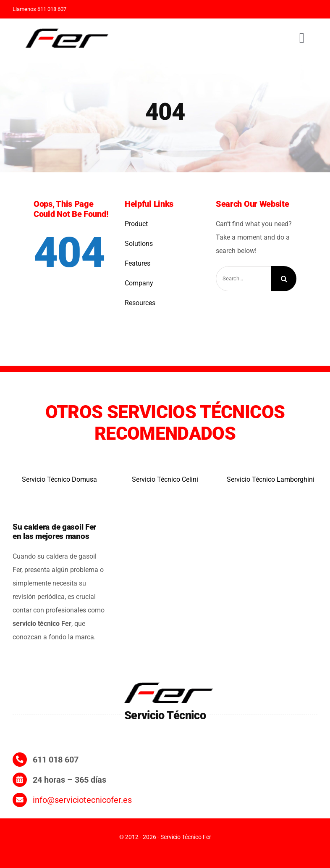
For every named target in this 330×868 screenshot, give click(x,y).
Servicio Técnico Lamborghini (271, 479)
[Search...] (244, 279)
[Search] (284, 279)
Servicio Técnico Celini (165, 479)
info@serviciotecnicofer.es (82, 800)
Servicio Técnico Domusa (59, 479)
